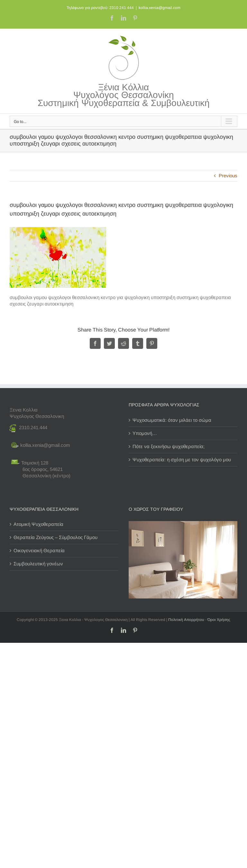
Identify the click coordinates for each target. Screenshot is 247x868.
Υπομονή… (145, 433)
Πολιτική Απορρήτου (186, 620)
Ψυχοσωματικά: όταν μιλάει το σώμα (172, 420)
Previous (228, 176)
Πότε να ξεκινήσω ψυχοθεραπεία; (169, 446)
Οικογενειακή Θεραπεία (39, 550)
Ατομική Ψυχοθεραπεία (38, 524)
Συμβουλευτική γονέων (38, 564)
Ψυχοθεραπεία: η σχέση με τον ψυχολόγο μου (182, 460)
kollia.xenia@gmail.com (160, 8)
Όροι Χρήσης (219, 620)
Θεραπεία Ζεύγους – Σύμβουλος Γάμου (55, 537)
